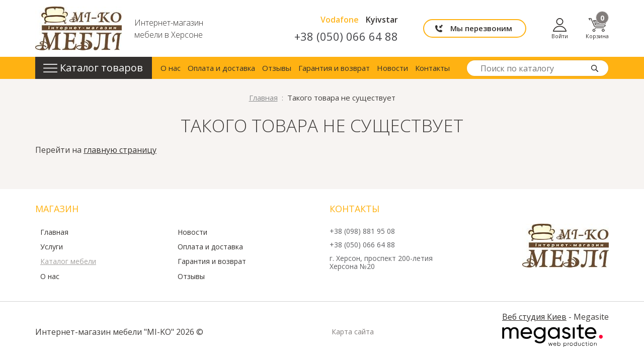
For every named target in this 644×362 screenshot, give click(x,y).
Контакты (432, 68)
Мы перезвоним (481, 28)
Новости (392, 68)
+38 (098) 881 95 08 (362, 232)
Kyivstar (382, 20)
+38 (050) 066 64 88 (346, 36)
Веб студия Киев (534, 317)
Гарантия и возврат (334, 68)
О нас (171, 68)
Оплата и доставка (221, 68)
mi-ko (78, 28)
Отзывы (277, 68)
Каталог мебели (68, 261)
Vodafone (340, 20)
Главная (54, 232)
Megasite (552, 336)
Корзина (597, 28)
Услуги (52, 247)
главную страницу (120, 150)
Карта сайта (353, 332)
